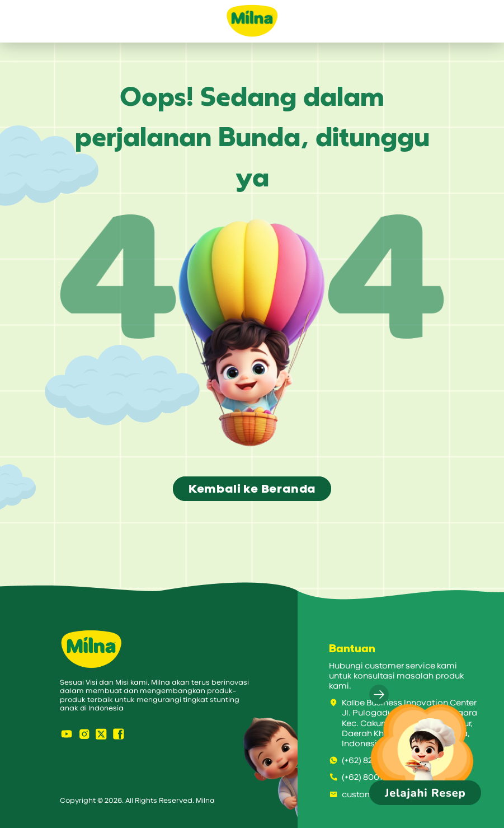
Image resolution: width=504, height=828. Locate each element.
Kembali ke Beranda (252, 489)
